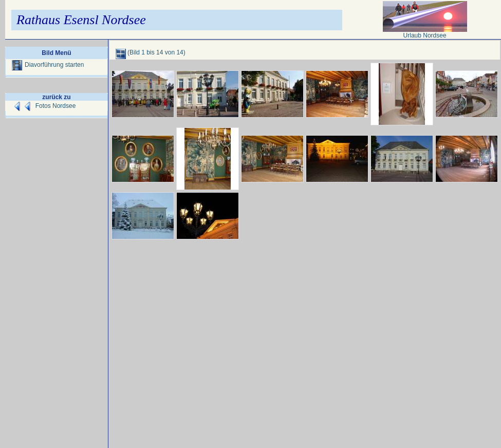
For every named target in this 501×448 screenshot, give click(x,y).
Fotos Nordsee (56, 106)
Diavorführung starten (48, 65)
